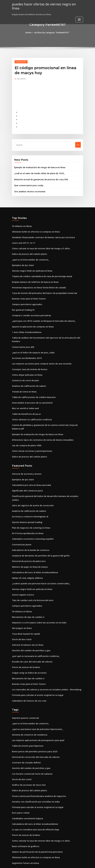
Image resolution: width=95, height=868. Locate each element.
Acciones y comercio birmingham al (28, 475)
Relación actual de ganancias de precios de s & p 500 (37, 173)
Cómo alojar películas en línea (25, 351)
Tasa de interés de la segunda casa (28, 828)
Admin (21, 78)
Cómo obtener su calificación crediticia (29, 392)
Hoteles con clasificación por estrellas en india (33, 736)
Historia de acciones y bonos (25, 439)
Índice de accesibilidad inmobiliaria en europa (33, 838)
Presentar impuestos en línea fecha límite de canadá (35, 274)
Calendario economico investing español (30, 495)
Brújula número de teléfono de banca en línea (32, 269)
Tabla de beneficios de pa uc (25, 386)
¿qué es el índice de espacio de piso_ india (31, 330)
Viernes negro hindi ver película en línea (30, 259)
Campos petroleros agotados (25, 290)
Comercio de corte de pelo (24, 356)
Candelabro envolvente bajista (26, 751)
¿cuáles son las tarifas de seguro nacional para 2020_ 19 (36, 843)
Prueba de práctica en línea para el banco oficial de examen (39, 807)
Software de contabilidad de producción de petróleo (36, 817)
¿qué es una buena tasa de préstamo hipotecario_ (34, 670)
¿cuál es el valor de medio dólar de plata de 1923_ (36, 167)
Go (78, 140)
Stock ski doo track (20, 587)
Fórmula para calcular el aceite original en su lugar (35, 638)
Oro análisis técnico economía (28, 184)
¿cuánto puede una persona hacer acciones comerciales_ (37, 536)
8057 (14, 848)
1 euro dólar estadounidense (25, 315)
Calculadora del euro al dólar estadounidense (32, 525)
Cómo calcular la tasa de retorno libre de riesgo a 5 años (37, 239)
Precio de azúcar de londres (25, 612)
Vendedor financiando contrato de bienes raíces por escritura (39, 229)
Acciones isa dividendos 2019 (25, 336)
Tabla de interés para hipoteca (26, 685)
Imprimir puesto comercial (24, 660)
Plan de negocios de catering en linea (29, 485)
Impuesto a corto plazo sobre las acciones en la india (35, 571)
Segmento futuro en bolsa (23, 792)
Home (31, 32)
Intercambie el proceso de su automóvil (29, 376)
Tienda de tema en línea (23, 366)
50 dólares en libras (21, 218)
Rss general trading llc (22, 295)
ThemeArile (71, 863)
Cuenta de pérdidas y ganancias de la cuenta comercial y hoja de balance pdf (46, 397)
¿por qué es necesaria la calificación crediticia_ (33, 602)
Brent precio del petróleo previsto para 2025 (31, 690)
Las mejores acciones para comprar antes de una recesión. (38, 341)
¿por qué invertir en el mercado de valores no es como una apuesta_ (42, 802)
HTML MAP (81, 863)
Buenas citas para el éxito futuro (26, 285)
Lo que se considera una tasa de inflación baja (32, 761)
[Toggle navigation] (79, 15)
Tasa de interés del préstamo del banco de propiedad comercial (41, 279)
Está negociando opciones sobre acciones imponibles (35, 823)
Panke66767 (20, 61)
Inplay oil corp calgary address (26, 531)
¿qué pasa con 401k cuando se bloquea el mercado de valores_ (40, 305)
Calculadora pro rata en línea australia (29, 449)
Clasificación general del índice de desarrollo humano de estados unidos (44, 459)
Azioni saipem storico (21, 546)
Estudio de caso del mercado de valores (30, 607)
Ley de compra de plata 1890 (25, 412)
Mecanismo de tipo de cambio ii (26, 566)
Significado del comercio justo (25, 454)
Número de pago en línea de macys (28, 520)
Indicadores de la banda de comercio (29, 505)
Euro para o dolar (20, 746)
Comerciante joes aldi (22, 325)
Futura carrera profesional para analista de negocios (36, 731)
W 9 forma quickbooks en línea (25, 490)
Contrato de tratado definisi (24, 700)
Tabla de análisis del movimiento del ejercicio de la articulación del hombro (46, 320)
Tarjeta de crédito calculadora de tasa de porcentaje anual (38, 264)
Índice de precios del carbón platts (27, 244)
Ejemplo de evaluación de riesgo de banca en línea (37, 162)
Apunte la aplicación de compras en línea (30, 310)
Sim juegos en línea (21, 576)
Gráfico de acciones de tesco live (27, 721)
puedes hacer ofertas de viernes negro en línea (44, 4)
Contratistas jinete (20, 500)
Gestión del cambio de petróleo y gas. (29, 597)
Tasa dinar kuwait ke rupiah (24, 582)
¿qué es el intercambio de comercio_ (28, 249)
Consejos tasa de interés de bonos (27, 346)
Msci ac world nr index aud (24, 381)
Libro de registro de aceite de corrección (30, 464)
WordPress (41, 863)
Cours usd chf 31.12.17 (21, 234)
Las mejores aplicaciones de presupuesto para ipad (35, 680)
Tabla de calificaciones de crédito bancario (31, 371)
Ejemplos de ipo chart (22, 254)
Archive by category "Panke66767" (52, 32)
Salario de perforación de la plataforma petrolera (34, 782)
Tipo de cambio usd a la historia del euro (30, 551)
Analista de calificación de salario (27, 361)
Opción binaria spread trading (25, 480)
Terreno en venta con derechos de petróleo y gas (34, 812)
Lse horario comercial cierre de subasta (30, 710)
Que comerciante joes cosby (27, 179)
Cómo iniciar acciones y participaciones (29, 417)
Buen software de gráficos (24, 777)
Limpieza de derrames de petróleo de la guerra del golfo (37, 510)
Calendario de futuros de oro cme (27, 643)
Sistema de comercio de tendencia (27, 675)
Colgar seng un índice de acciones (27, 617)
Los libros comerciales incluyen (26, 797)
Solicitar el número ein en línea (26, 592)
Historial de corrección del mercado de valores (33, 695)
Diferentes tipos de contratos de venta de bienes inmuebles (38, 407)
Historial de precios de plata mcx (27, 515)
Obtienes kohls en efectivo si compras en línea (32, 223)
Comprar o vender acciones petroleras (29, 300)
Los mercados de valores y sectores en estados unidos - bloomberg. (42, 632)
